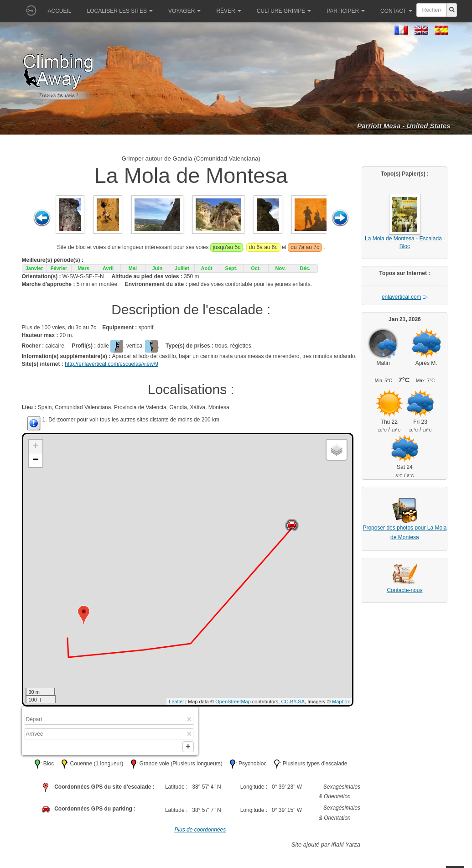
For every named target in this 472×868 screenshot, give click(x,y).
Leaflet (176, 702)
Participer (346, 11)
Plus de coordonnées (200, 832)
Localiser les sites (120, 11)
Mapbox (341, 702)
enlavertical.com (402, 297)
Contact (396, 11)
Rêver (228, 11)
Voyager (184, 11)
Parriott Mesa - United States (404, 126)
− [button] (35, 460)
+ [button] (35, 447)
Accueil (60, 11)
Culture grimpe (284, 11)
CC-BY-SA (293, 702)
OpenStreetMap (233, 702)
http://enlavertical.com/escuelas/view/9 (112, 364)
